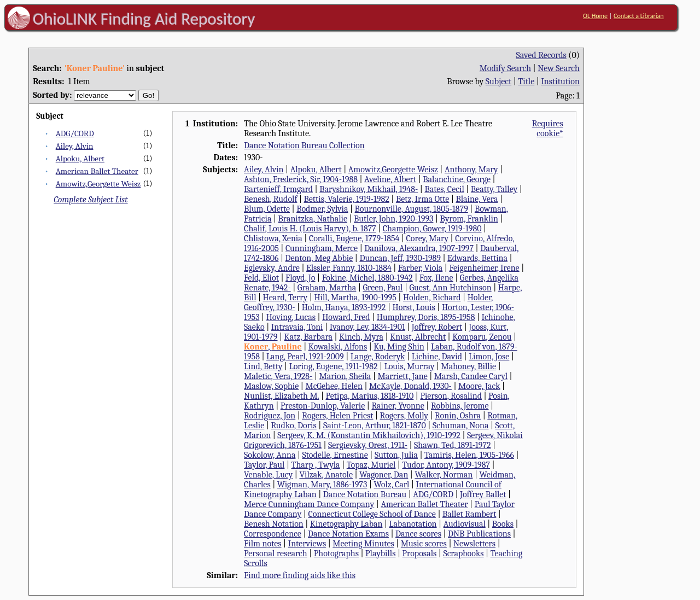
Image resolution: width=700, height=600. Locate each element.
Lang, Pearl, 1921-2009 (305, 357)
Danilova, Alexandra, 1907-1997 (419, 248)
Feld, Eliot (261, 278)
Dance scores (418, 534)
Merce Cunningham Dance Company (309, 504)
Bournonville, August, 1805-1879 (412, 209)
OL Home (595, 16)
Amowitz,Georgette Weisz (98, 184)
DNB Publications (479, 534)
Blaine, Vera (477, 199)
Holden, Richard (432, 298)
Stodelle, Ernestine (335, 455)
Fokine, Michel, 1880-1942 (367, 278)
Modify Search (505, 68)
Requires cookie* (548, 129)
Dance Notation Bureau (365, 494)
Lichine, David (437, 357)
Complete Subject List (91, 200)
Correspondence (273, 534)
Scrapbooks (463, 554)
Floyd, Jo (301, 278)
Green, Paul (383, 288)
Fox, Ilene (436, 278)
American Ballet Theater (97, 171)
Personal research (276, 554)
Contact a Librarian (639, 16)
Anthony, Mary (471, 170)
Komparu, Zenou (482, 337)
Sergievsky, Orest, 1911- (368, 445)
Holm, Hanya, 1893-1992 (344, 307)
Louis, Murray (410, 366)
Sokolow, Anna (270, 455)
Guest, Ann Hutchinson (450, 288)
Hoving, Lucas (291, 317)
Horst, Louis (414, 307)
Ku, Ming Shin (399, 347)
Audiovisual (465, 524)
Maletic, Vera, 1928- (278, 376)
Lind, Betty (263, 366)
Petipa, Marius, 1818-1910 (370, 396)
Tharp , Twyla (316, 465)
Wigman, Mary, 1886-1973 (322, 485)
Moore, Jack (479, 386)
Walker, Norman (444, 475)
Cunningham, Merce (322, 248)
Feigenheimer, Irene (484, 268)
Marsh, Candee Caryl (471, 376)
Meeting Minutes (363, 544)
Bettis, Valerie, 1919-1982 (347, 199)
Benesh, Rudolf (270, 199)
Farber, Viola (420, 268)
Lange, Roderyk (378, 357)
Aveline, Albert (390, 179)
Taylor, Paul (264, 465)
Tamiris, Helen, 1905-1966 (469, 455)
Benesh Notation (274, 524)
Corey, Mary (427, 238)
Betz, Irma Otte (422, 199)
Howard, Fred (346, 317)
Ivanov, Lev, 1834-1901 (367, 327)
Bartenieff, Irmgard (278, 189)
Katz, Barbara (308, 337)
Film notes (262, 544)
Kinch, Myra (361, 337)
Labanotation (413, 524)
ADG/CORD (75, 133)
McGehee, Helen (334, 386)
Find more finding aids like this (300, 575)
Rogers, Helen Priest (337, 416)
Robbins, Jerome (460, 406)
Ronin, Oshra (458, 416)
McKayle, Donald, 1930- (410, 386)
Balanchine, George (457, 179)
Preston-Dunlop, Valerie (323, 406)
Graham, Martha (327, 288)
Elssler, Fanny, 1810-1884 (349, 268)
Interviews (307, 544)
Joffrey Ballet (483, 494)
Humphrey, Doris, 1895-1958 (426, 317)
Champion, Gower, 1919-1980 (432, 229)
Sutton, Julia (396, 455)
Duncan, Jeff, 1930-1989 (400, 258)
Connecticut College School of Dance (372, 514)
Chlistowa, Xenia (273, 238)
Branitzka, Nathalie (313, 219)
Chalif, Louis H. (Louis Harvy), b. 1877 (310, 229)
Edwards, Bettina (477, 258)
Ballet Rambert (469, 514)
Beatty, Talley (494, 189)
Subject (498, 81)
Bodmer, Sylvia (322, 209)
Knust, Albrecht (418, 337)
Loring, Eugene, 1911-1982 (334, 366)
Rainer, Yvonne (398, 406)
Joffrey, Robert (437, 327)
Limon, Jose (489, 357)
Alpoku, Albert (80, 159)
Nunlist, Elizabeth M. (281, 396)
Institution (560, 81)
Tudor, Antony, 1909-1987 (446, 465)
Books (503, 524)
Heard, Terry (285, 298)
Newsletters (474, 544)
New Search (559, 68)
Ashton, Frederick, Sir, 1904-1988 (301, 179)
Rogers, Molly (404, 416)
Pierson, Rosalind (451, 396)
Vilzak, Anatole (326, 475)
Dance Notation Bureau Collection (304, 145)
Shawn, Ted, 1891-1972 (452, 445)
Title (526, 81)
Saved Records (541, 55)
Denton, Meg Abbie (319, 258)
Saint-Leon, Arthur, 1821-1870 (375, 426)
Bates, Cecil (444, 189)
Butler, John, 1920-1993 (393, 219)
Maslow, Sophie (271, 386)
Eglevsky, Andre (272, 268)
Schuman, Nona (461, 426)
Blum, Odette (267, 209)
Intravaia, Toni (297, 327)
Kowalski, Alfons (338, 347)
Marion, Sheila (345, 376)
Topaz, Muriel (371, 465)
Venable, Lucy (268, 475)
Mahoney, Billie (468, 366)
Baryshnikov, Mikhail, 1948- (369, 189)
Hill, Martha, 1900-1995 (355, 298)
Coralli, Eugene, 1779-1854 (354, 238)
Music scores (424, 544)
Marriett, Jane (402, 376)
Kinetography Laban (346, 524)
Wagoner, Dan (384, 475)
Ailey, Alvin (75, 146)
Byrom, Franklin (469, 219)
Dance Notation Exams (348, 534)
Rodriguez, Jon (270, 416)
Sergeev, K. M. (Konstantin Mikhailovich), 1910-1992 (369, 435)
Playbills (380, 554)
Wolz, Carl (392, 485)
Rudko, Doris (293, 426)
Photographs (336, 554)
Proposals (420, 554)
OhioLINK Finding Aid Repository (144, 19)
